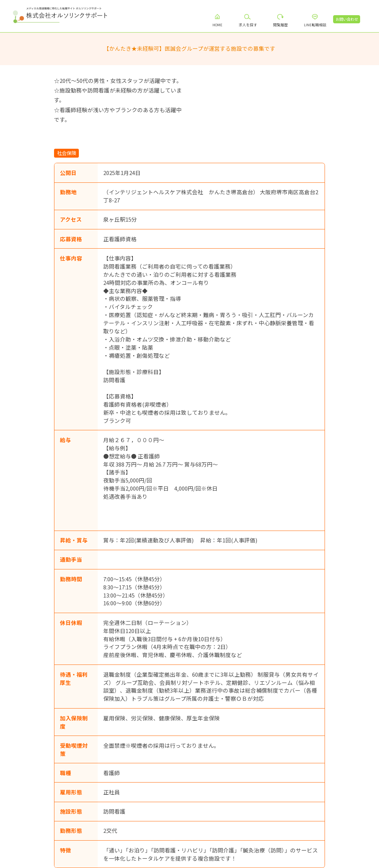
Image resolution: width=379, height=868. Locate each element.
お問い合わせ (350, 19)
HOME (221, 25)
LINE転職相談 (318, 25)
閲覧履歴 (284, 25)
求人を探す (251, 25)
